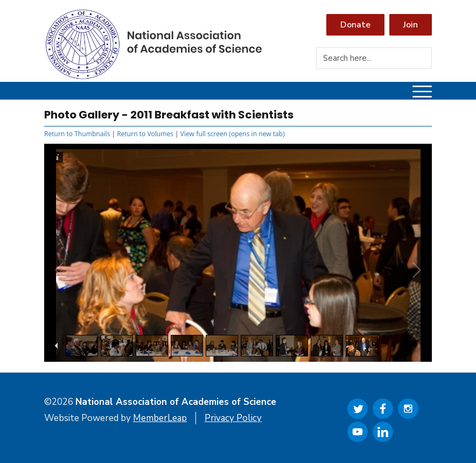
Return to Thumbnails (77, 134)
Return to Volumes (145, 134)
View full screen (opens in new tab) (233, 134)
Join (411, 25)
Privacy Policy (233, 418)
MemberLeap (160, 418)
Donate (355, 25)
